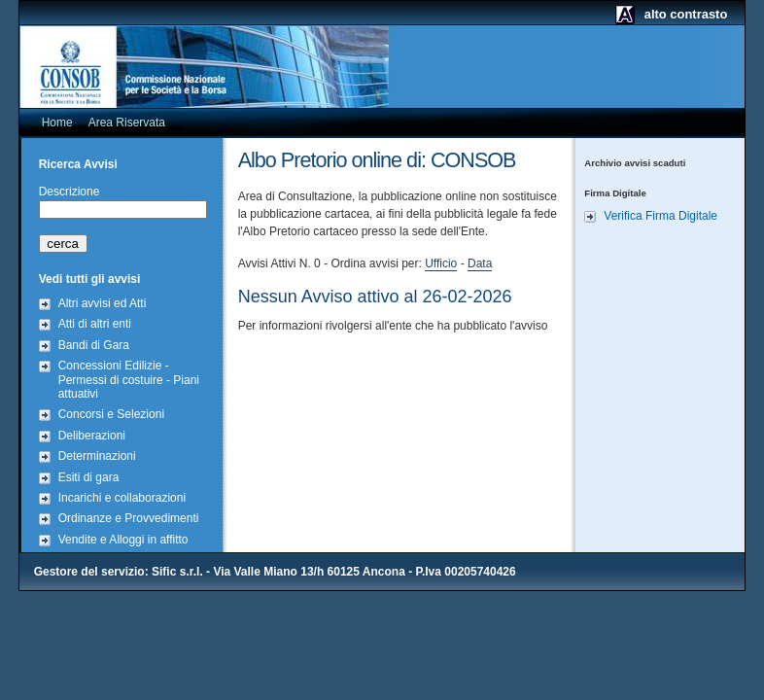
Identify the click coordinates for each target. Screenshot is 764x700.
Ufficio (441, 263)
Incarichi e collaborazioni (122, 498)
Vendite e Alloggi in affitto (123, 540)
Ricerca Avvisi (78, 164)
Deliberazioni (92, 436)
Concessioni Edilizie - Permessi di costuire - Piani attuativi (129, 380)
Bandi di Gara (94, 345)
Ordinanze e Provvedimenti (129, 518)
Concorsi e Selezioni (111, 414)
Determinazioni (97, 456)
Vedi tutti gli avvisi (90, 279)
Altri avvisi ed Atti (103, 303)
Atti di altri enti (95, 324)
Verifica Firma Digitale (660, 216)
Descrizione (69, 192)
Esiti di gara (89, 477)
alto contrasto (686, 14)
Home (57, 122)
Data (480, 263)
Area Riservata (127, 122)
